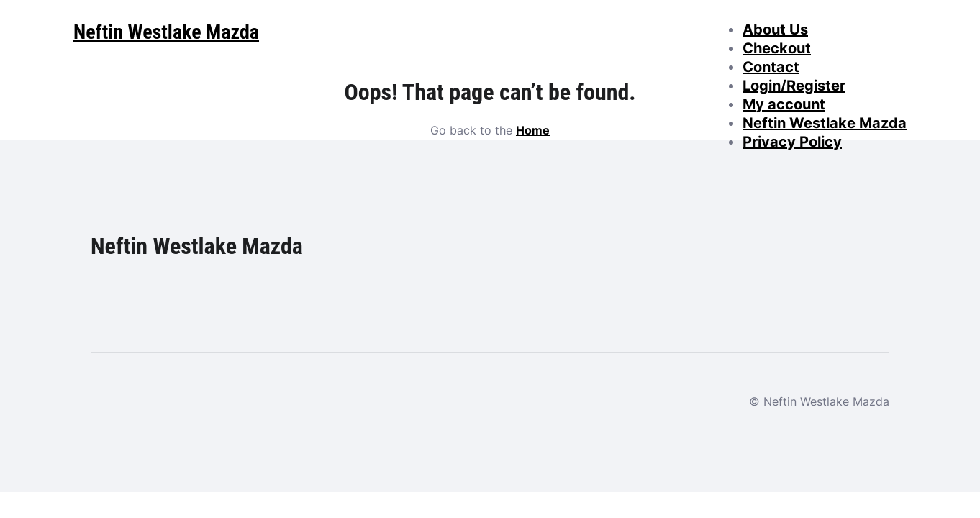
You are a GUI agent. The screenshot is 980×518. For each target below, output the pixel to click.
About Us (775, 29)
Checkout (777, 48)
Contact (771, 67)
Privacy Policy (792, 142)
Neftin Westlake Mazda (825, 123)
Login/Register (794, 86)
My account (784, 104)
